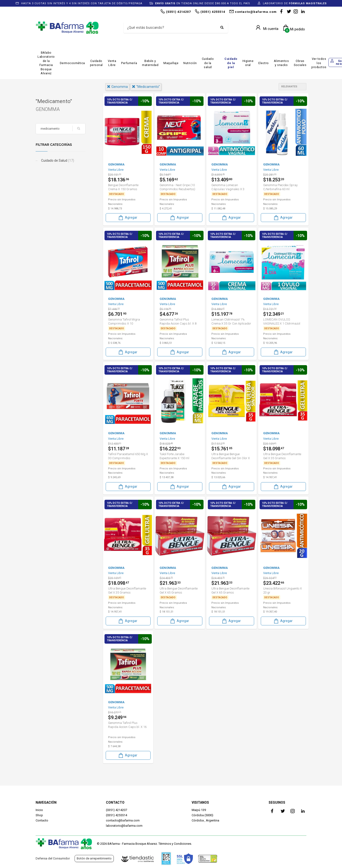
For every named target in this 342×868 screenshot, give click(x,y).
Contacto (42, 820)
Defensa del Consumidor (53, 858)
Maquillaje (171, 63)
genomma (117, 87)
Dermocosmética (72, 63)
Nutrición (190, 63)
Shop (39, 815)
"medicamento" (146, 87)
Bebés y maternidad (150, 63)
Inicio (39, 810)
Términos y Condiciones (175, 844)
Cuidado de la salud (208, 63)
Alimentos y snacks (281, 63)
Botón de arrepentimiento (94, 858)
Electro (264, 63)
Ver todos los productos (319, 63)
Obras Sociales (300, 63)
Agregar (128, 218)
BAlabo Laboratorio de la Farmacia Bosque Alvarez (46, 63)
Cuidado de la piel (231, 63)
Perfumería (129, 63)
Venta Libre (112, 63)
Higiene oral (248, 63)
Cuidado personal (96, 63)
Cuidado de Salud (57, 160)
